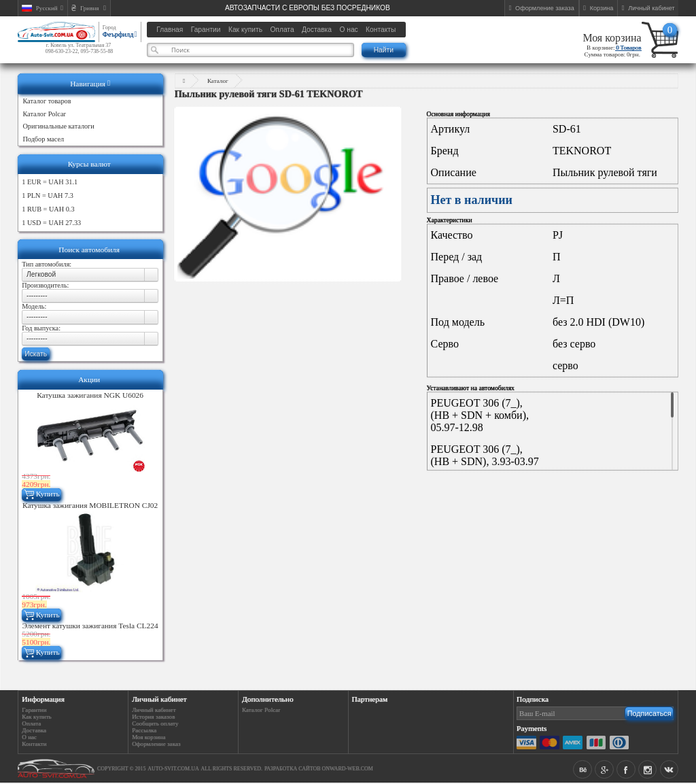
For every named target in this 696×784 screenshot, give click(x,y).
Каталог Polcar (261, 710)
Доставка (34, 730)
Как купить (36, 717)
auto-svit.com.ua (173, 769)
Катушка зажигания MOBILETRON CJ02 (90, 505)
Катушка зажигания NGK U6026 (90, 395)
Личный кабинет (154, 710)
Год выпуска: (41, 328)
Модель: (34, 306)
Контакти (34, 744)
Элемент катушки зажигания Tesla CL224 (90, 626)
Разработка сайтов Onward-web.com (319, 769)
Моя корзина (612, 38)
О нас (29, 737)
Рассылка (144, 730)
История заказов (153, 717)
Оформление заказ (156, 744)
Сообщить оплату (155, 723)
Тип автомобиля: (47, 264)
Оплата (31, 723)
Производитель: (45, 285)
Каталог (218, 81)
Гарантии (34, 710)
